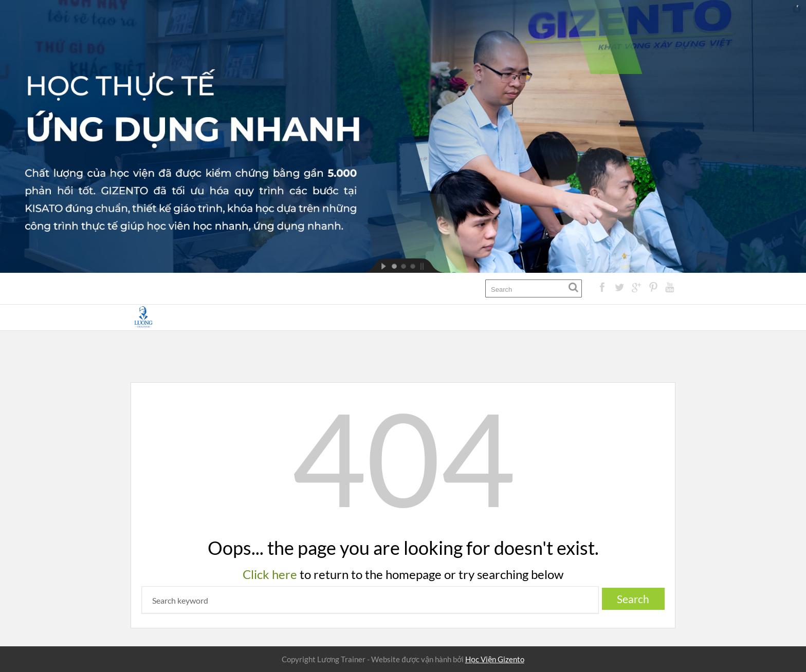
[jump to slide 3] (412, 266)
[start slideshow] (375, 266)
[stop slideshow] (431, 266)
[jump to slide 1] (394, 266)
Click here (270, 574)
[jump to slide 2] (403, 266)
